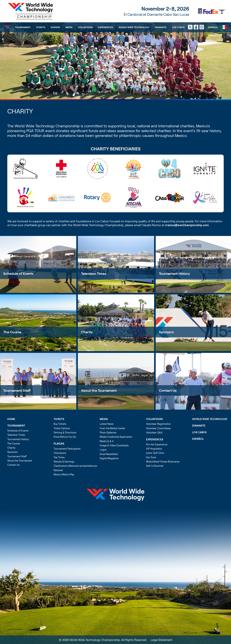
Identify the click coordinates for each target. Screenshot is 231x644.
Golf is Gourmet (155, 466)
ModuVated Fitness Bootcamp (163, 462)
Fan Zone (151, 457)
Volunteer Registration (158, 424)
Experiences (106, 27)
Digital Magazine (109, 458)
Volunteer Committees (158, 428)
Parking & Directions (65, 432)
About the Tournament (99, 390)
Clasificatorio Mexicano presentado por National (75, 468)
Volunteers (85, 27)
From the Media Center (113, 428)
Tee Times (59, 457)
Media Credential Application (116, 437)
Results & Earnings (64, 462)
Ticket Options (62, 428)
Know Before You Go (65, 437)
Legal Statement (161, 640)
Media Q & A (107, 441)
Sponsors (12, 452)
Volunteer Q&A (154, 432)
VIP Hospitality (154, 449)
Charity (87, 332)
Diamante (161, 27)
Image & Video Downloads (114, 445)
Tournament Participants (67, 449)
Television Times (94, 273)
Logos (103, 450)
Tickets (41, 27)
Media (69, 27)
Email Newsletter (109, 454)
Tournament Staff (17, 390)
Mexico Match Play (64, 474)
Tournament (23, 27)
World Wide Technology (134, 27)
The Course (12, 332)
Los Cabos (178, 27)
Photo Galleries (108, 432)
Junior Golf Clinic (155, 453)
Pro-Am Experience (157, 444)
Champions (60, 453)
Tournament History (18, 439)
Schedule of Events (18, 273)
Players (55, 27)
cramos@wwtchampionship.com (187, 225)
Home (11, 419)
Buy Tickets (60, 424)
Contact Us (13, 465)
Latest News (107, 424)
